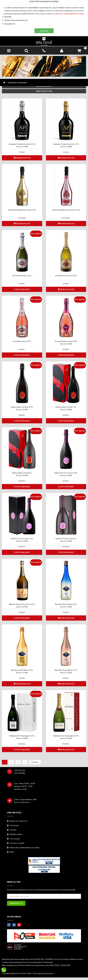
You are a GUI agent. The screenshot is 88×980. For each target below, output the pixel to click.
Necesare (7, 17)
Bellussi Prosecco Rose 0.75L (66, 473)
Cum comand (15, 839)
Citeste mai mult (22, 289)
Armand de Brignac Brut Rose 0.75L (66, 210)
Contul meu (14, 825)
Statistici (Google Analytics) (15, 20)
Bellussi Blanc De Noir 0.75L (22, 407)
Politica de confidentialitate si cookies (25, 848)
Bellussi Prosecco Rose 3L (66, 538)
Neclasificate (8, 24)
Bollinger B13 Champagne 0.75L (22, 736)
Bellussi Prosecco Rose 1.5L (22, 538)
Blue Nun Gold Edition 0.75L (22, 670)
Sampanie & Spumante (18, 82)
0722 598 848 (19, 773)
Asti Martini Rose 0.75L (22, 341)
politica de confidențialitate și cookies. (70, 14)
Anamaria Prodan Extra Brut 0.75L (22, 144)
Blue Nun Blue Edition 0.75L (66, 604)
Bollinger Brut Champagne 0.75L (66, 736)
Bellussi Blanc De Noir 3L (22, 473)
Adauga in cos (22, 158)
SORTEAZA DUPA (44, 86)
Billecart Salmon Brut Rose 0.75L (22, 604)
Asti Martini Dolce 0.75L (22, 276)
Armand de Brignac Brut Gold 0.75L (22, 210)
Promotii (13, 830)
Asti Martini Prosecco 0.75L (66, 276)
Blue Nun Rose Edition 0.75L (66, 670)
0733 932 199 (19, 770)
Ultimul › (35, 762)
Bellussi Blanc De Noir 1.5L (66, 407)
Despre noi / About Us (18, 821)
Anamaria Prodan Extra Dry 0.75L (66, 144)
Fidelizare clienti (16, 834)
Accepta (44, 31)
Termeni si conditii (17, 843)
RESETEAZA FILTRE (44, 91)
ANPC (12, 852)
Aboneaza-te (16, 903)
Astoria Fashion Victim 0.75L (66, 341)
